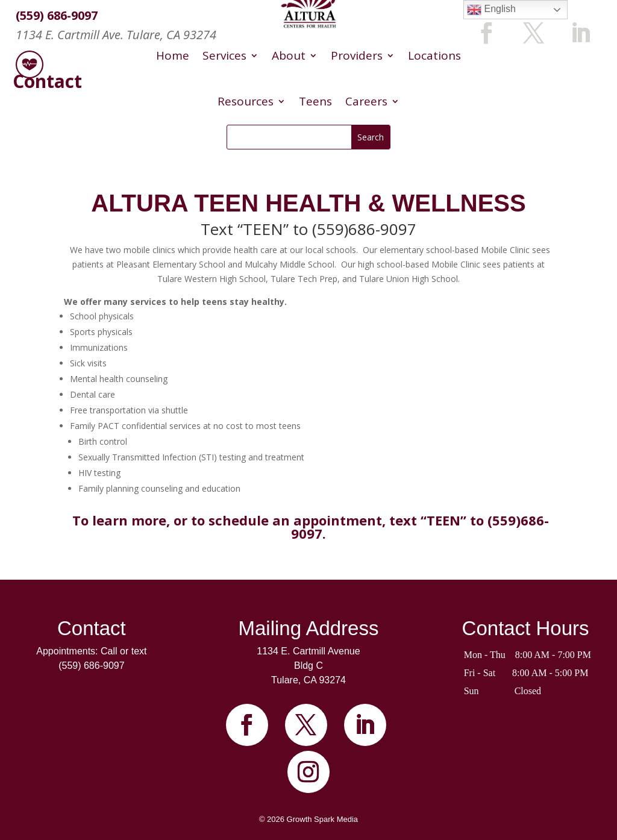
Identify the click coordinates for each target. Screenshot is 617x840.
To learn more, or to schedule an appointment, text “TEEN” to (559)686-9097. (311, 527)
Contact (92, 628)
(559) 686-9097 (91, 666)
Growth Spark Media (323, 819)
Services (224, 55)
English (491, 10)
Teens (315, 101)
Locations (434, 55)
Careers (366, 101)
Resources (246, 101)
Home (173, 55)
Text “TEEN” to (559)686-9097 (308, 229)
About (289, 55)
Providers (357, 55)
